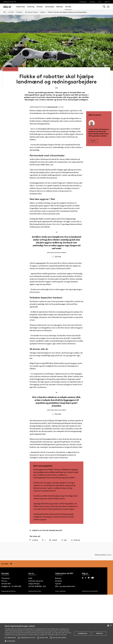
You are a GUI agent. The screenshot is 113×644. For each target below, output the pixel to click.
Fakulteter (19, 12)
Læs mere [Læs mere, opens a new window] (64, 635)
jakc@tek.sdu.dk (52, 106)
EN (109, 2)
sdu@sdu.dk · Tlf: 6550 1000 (11, 588)
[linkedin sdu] (83, 579)
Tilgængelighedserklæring (8, 592)
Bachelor (58, 580)
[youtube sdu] (93, 579)
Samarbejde (50, 7)
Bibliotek (60, 7)
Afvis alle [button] (99, 633)
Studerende (83, 2)
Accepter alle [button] (82, 633)
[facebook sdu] (86, 579)
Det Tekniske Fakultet (31, 12)
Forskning (31, 7)
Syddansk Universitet (10, 2)
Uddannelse (20, 7)
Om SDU (68, 7)
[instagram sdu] (89, 579)
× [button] (111, 625)
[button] (6, 638)
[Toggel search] (104, 7)
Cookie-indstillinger (60, 592)
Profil (30, 580)
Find (100, 2)
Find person (6, 580)
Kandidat (59, 582)
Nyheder (40, 7)
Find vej (4, 582)
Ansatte (92, 2)
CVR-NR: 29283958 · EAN (37, 588)
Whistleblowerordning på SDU (90, 592)
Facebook (34, 539)
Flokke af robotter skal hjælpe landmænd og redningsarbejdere (67, 12)
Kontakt (93, 139)
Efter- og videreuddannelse (65, 588)
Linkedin (53, 539)
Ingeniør (58, 585)
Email (64, 540)
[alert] (56, 634)
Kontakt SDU (6, 585)
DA (106, 2)
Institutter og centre (36, 582)
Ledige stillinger (34, 585)
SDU (5, 12)
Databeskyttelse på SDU (35, 592)
